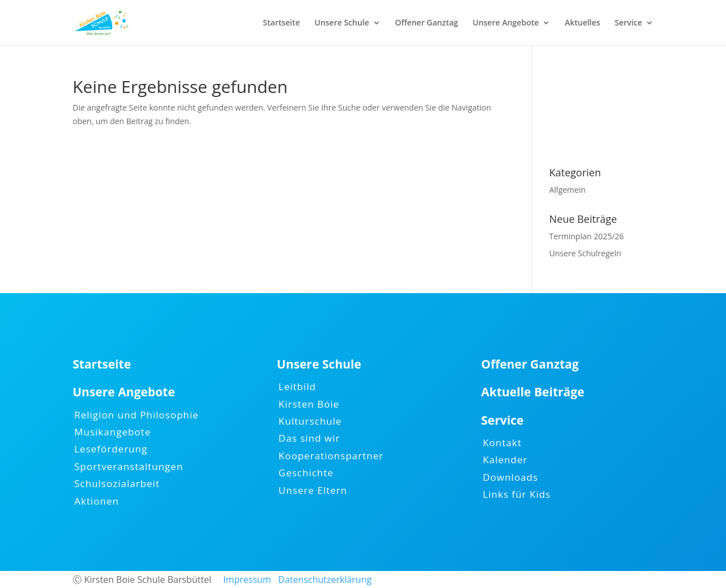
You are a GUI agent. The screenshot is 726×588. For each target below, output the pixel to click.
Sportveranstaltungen (129, 466)
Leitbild (297, 386)
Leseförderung (111, 449)
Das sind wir (309, 438)
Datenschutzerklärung (325, 579)
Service (628, 23)
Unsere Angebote (506, 23)
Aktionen (97, 501)
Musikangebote (113, 432)
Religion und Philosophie (136, 415)
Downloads (510, 477)
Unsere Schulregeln (585, 253)
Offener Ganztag (426, 23)
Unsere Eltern (313, 490)
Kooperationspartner (331, 456)
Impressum (247, 579)
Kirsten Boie (309, 404)
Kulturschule (310, 421)
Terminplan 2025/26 (586, 236)
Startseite (282, 23)
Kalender (505, 460)
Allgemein (567, 190)
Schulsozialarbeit (117, 483)
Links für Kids (517, 494)
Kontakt (502, 443)
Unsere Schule (342, 23)
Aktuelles (583, 23)
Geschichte (306, 473)
